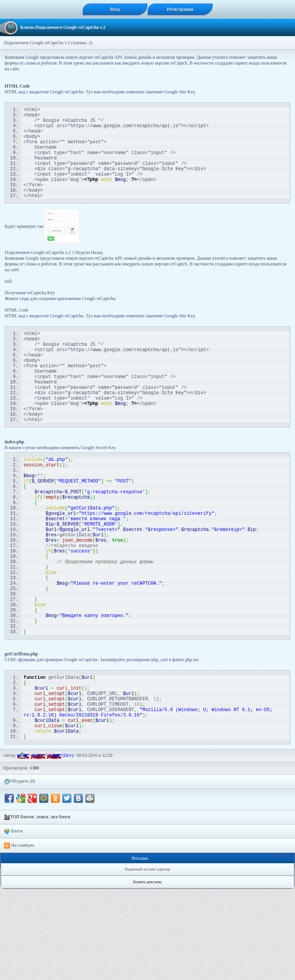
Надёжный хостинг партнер (147, 960)
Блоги (27, 27)
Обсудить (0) (19, 872)
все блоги (61, 908)
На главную (19, 937)
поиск (43, 908)
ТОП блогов (22, 908)
